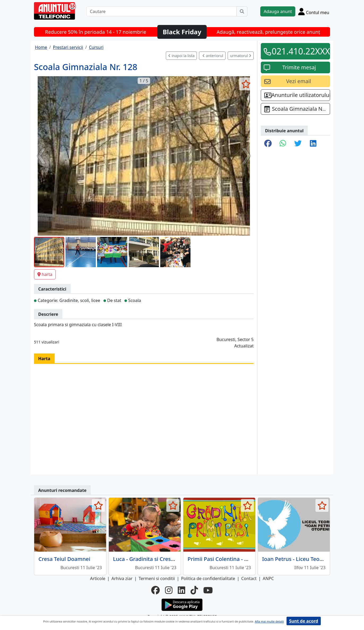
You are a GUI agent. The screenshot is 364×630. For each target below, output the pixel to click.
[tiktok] (194, 590)
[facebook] (155, 590)
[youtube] (208, 590)
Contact (249, 578)
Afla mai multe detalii (269, 621)
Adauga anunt (278, 11)
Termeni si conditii (157, 578)
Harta (44, 359)
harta (45, 274)
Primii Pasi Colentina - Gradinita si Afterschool (246, 559)
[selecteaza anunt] (246, 84)
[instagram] (169, 590)
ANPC (268, 578)
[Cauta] (242, 11)
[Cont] (314, 11)
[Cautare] (162, 11)
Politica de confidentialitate (208, 578)
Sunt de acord (304, 621)
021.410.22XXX (299, 51)
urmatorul (241, 56)
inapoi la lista (181, 56)
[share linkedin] (313, 144)
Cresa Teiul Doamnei (64, 559)
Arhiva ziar (122, 578)
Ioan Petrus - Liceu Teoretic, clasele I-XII (312, 559)
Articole (98, 578)
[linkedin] (181, 590)
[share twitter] (298, 144)
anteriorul (213, 56)
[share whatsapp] (283, 144)
